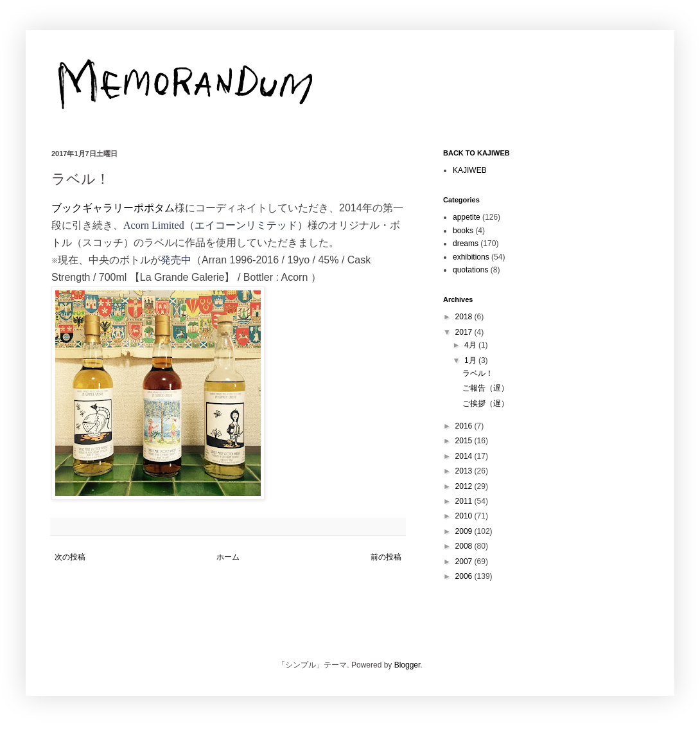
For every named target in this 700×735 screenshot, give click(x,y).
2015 (465, 441)
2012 (465, 486)
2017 (465, 332)
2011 (465, 501)
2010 (465, 516)
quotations (470, 270)
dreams (466, 244)
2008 (465, 546)
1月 (471, 360)
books (463, 231)
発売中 (176, 260)
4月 (471, 345)
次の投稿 (70, 557)
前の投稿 (386, 557)
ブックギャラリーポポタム (113, 208)
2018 (465, 317)
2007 (465, 562)
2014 (465, 456)
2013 (465, 471)
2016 (465, 426)
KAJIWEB (470, 170)
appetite (467, 217)
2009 (465, 531)
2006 (465, 576)
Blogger (407, 665)
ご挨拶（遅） (486, 403)
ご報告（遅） (486, 388)
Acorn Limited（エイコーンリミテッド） (215, 225)
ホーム (228, 557)
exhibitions (471, 257)
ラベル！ (478, 373)
